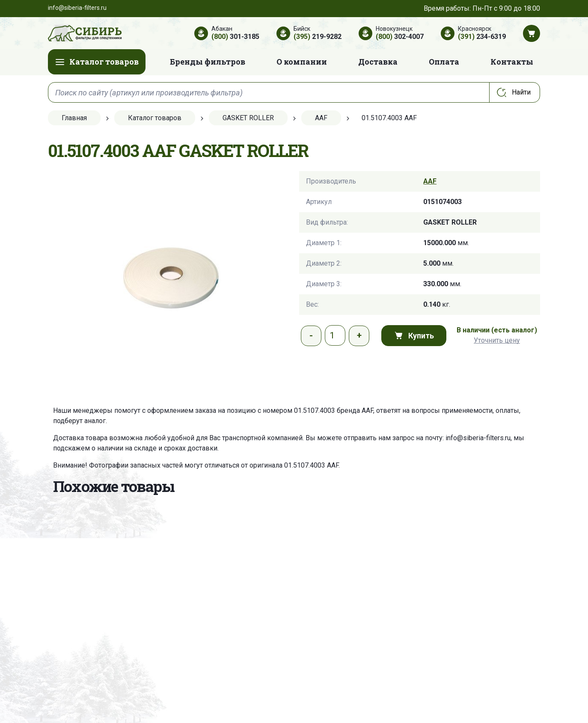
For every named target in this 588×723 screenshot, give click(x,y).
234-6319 (482, 37)
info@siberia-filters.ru (478, 438)
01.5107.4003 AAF (311, 465)
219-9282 (318, 37)
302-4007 (400, 37)
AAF (430, 181)
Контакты (512, 62)
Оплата (444, 62)
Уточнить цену (497, 340)
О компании (302, 62)
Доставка (378, 62)
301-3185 (235, 37)
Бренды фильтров (208, 62)
